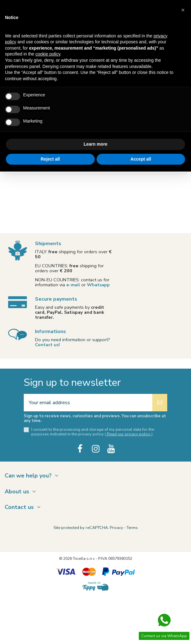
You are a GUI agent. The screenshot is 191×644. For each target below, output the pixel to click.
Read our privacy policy (129, 434)
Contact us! (48, 345)
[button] (183, 10)
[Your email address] (88, 403)
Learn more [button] (95, 144)
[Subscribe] (160, 403)
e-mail (73, 285)
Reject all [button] (50, 159)
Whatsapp (98, 285)
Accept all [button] (141, 159)
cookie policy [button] (48, 54)
